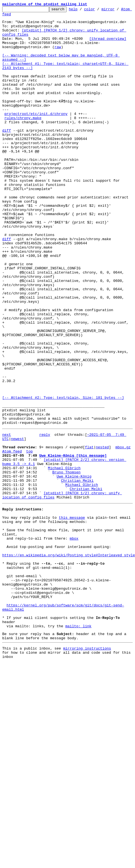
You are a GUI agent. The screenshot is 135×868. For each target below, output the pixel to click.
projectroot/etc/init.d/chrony (36, 135)
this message (72, 607)
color (98, 11)
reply (45, 509)
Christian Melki (77, 564)
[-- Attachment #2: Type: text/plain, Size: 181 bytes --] (63, 466)
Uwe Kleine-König (74, 559)
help (82, 11)
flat (89, 524)
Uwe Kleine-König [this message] (73, 534)
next (7, 509)
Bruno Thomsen (66, 554)
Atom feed (12, 16)
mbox (74, 632)
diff (7, 155)
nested (102, 524)
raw (58, 55)
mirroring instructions (87, 762)
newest (17, 514)
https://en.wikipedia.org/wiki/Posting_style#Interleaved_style (69, 652)
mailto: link (78, 737)
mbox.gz (123, 524)
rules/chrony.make (23, 140)
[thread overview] (108, 45)
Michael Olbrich (64, 549)
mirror (117, 11)
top (29, 529)
